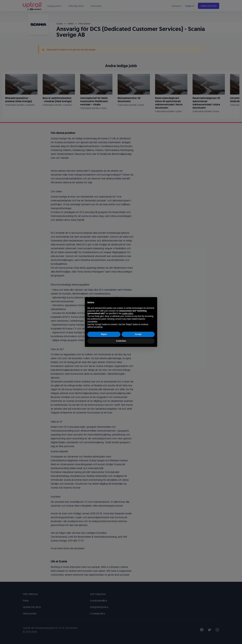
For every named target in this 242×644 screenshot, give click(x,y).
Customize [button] (121, 341)
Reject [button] (104, 334)
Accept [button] (138, 334)
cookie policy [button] (127, 313)
